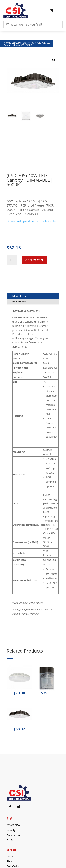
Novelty (11, 830)
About (10, 861)
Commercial (14, 835)
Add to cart (34, 260)
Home (7, 43)
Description (21, 296)
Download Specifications (24, 221)
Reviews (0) (19, 301)
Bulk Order (49, 221)
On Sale (11, 840)
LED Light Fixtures (21, 43)
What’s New (13, 825)
